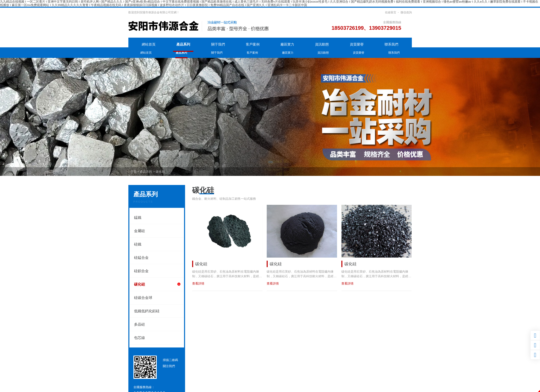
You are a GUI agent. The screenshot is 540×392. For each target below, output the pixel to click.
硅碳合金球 (143, 298)
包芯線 (140, 338)
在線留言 (391, 12)
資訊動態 (322, 44)
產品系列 (183, 44)
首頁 (133, 172)
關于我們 (218, 44)
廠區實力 (287, 44)
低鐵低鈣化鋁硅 (147, 311)
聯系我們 (391, 44)
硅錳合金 (141, 258)
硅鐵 (138, 244)
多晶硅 (140, 324)
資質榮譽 (357, 44)
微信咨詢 (406, 12)
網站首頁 (149, 44)
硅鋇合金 (141, 271)
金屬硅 (140, 231)
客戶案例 (253, 44)
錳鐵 (138, 218)
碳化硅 (160, 172)
